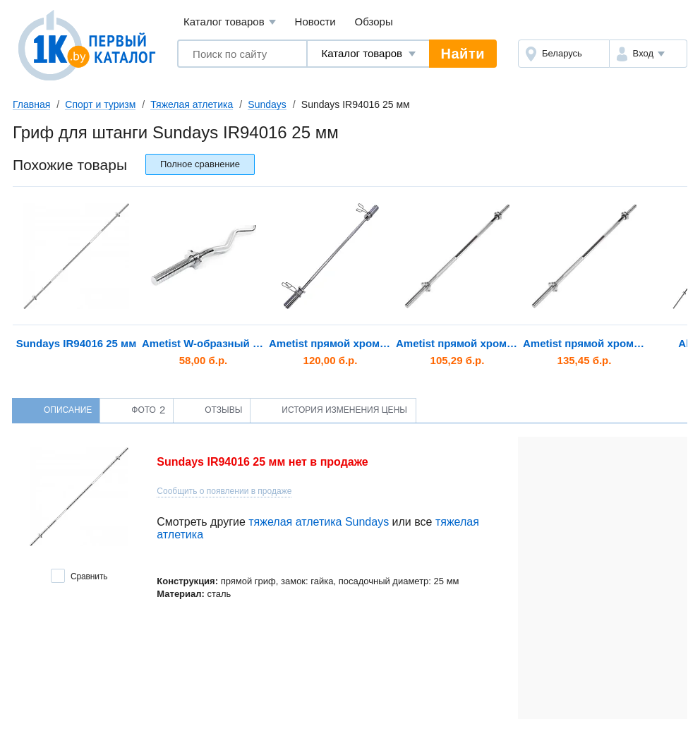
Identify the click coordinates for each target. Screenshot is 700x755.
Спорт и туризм (100, 104)
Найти (463, 54)
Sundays (267, 104)
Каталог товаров (230, 22)
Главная (31, 104)
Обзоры (374, 22)
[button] (648, 54)
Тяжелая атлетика (192, 104)
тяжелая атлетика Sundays (319, 522)
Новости (315, 22)
